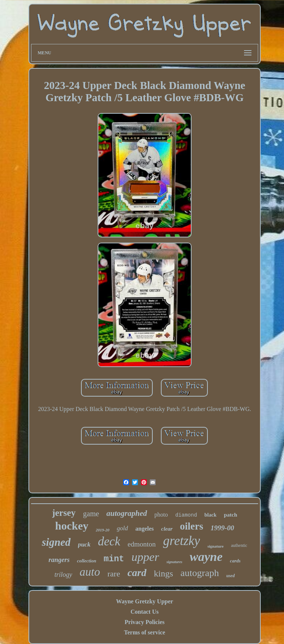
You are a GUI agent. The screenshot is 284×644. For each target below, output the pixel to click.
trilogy (63, 575)
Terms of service (144, 632)
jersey (64, 513)
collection (87, 561)
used (231, 576)
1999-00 (222, 528)
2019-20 (103, 530)
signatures (174, 562)
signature (216, 546)
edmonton (142, 544)
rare (114, 574)
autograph (200, 573)
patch (230, 515)
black (211, 515)
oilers (192, 526)
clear (167, 529)
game (91, 514)
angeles (145, 529)
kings (163, 573)
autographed (127, 513)
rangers (59, 560)
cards (235, 561)
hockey (72, 526)
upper (146, 557)
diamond (186, 515)
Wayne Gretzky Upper (145, 601)
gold (122, 528)
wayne (206, 557)
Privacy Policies (145, 622)
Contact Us (145, 612)
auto (90, 572)
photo (161, 515)
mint (114, 559)
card (137, 573)
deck (109, 541)
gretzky (182, 541)
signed (56, 542)
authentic (239, 545)
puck (84, 544)
